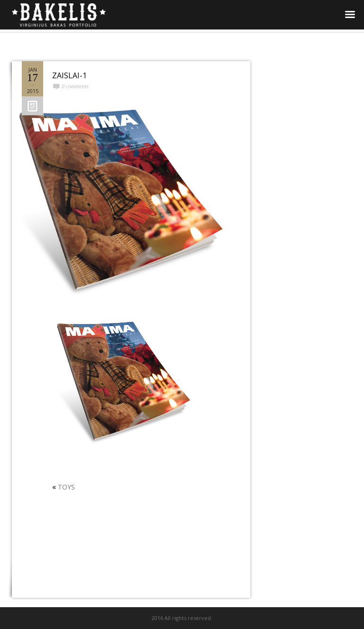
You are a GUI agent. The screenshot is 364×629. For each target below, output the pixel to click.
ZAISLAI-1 (69, 75)
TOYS (66, 487)
